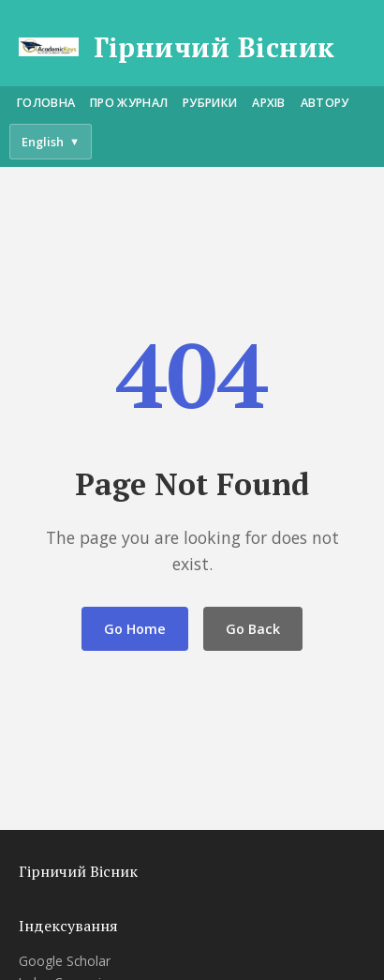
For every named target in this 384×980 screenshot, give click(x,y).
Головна (46, 103)
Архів (269, 103)
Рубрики (210, 103)
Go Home (135, 629)
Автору (325, 103)
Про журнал (129, 103)
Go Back (253, 629)
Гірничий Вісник (214, 47)
